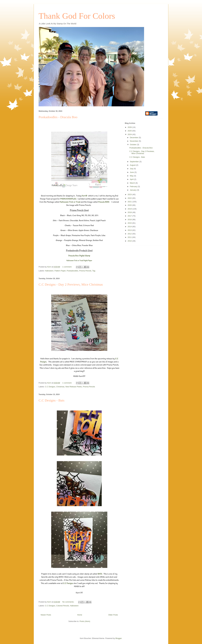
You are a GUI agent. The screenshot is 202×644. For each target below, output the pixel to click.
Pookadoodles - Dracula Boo (58, 117)
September (135, 162)
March (133, 183)
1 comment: (67, 267)
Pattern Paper (60, 271)
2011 (130, 237)
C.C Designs (50, 387)
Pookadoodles (72, 271)
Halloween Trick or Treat (70, 202)
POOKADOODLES (68, 199)
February (134, 186)
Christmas (60, 387)
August (133, 165)
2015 (130, 223)
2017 (130, 216)
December (134, 138)
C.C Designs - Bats (51, 400)
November (134, 141)
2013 (130, 230)
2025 (130, 131)
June (132, 172)
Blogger (119, 638)
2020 (130, 205)
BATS (100, 574)
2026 (130, 127)
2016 (130, 220)
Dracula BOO (104, 202)
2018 (130, 212)
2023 (130, 194)
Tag (94, 271)
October (133, 145)
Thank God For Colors (77, 16)
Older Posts (113, 615)
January (133, 190)
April (132, 179)
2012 (130, 234)
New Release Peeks (74, 387)
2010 (130, 241)
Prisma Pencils (85, 271)
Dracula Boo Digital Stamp (79, 256)
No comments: (69, 602)
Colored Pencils (63, 606)
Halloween (49, 271)
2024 (130, 134)
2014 (130, 227)
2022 (130, 198)
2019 (130, 209)
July (132, 169)
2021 (130, 202)
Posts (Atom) (85, 621)
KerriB (85, 196)
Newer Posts (46, 615)
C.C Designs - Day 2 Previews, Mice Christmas (71, 284)
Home (80, 615)
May (132, 176)
